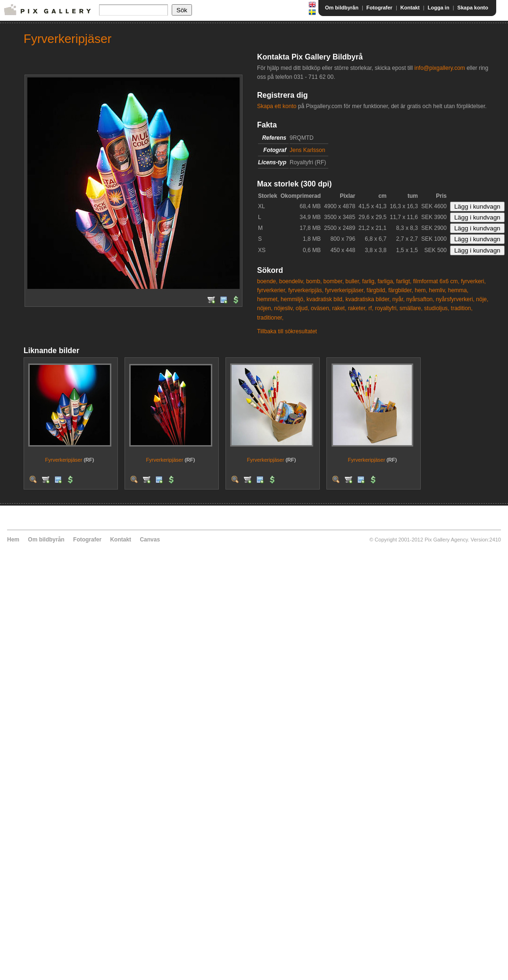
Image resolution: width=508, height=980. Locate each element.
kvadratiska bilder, (368, 299)
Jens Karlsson (307, 150)
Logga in (439, 8)
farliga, (386, 281)
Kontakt (410, 8)
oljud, (303, 308)
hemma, (458, 290)
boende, (267, 281)
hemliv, (437, 290)
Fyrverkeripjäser (64, 460)
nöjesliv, (284, 308)
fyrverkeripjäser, (345, 290)
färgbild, (377, 290)
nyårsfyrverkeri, (455, 299)
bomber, (334, 281)
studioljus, (437, 308)
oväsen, (321, 308)
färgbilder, (401, 290)
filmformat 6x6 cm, (436, 281)
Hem (13, 540)
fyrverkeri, (473, 281)
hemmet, (268, 299)
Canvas (150, 540)
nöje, (482, 299)
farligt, (404, 281)
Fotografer (379, 8)
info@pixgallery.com (439, 68)
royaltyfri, (387, 308)
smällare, (411, 308)
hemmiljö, (293, 299)
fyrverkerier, (272, 290)
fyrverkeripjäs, (306, 290)
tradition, (462, 308)
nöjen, (265, 308)
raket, (339, 308)
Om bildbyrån (342, 8)
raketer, (358, 308)
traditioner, (270, 318)
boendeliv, (292, 281)
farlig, (369, 281)
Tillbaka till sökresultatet (287, 331)
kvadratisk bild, (325, 299)
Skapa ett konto (277, 106)
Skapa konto (473, 8)
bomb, (314, 281)
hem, (421, 290)
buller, (353, 281)
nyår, (399, 299)
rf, (371, 308)
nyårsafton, (420, 299)
